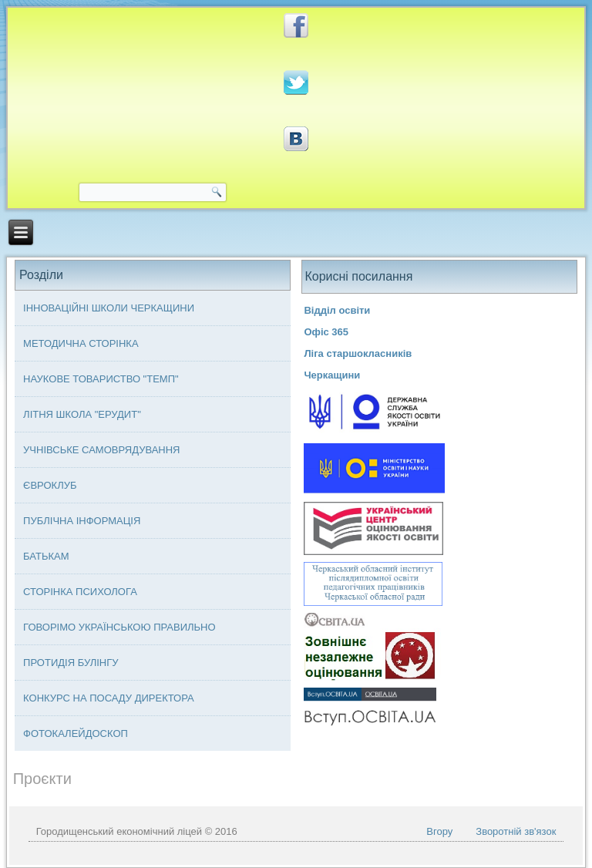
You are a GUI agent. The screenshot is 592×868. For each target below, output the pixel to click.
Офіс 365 (326, 332)
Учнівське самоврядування (101, 450)
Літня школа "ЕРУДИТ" (82, 414)
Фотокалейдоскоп (76, 733)
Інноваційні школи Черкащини (109, 308)
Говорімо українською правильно (119, 627)
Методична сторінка (81, 343)
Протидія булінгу (71, 663)
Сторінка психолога (80, 592)
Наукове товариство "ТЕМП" (101, 379)
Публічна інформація (82, 521)
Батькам (46, 556)
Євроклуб (50, 485)
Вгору (439, 831)
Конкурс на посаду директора (109, 698)
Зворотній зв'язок (516, 831)
